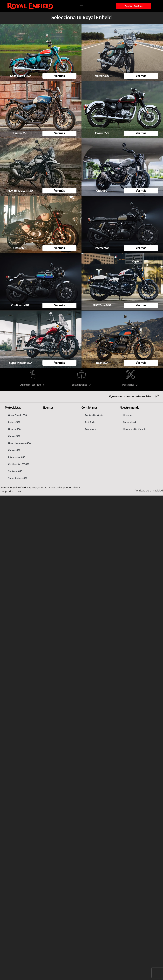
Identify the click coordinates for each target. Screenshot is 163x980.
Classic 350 (14, 436)
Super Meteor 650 (18, 478)
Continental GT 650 (19, 464)
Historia (127, 415)
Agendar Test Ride (33, 385)
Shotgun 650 (15, 471)
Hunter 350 (14, 429)
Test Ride (90, 422)
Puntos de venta (94, 415)
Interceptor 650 (17, 457)
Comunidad (129, 422)
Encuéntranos (82, 385)
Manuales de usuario (135, 429)
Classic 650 (14, 450)
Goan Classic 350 (17, 415)
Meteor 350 (14, 422)
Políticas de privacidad (149, 491)
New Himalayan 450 (19, 443)
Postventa (130, 385)
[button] (82, 6)
